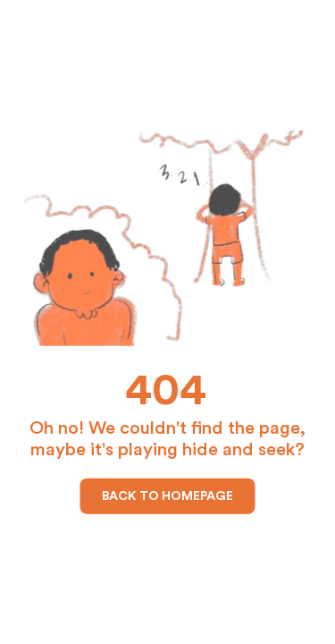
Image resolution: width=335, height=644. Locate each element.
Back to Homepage (167, 496)
